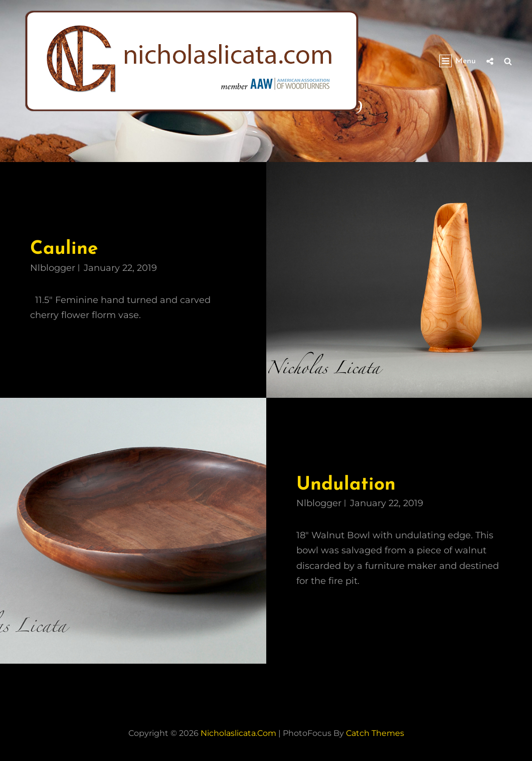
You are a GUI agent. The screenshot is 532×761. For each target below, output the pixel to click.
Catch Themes (375, 733)
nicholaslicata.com (238, 733)
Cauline (64, 249)
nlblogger (53, 268)
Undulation (346, 485)
